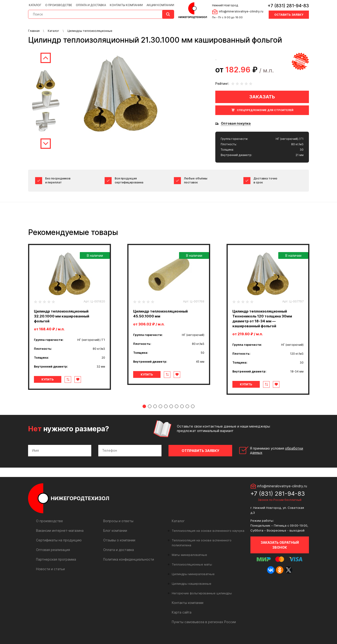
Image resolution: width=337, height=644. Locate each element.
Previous (46, 58)
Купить (48, 379)
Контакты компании (126, 5)
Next (46, 144)
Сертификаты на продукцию (59, 540)
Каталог (35, 5)
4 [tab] (160, 406)
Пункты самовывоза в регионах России (204, 622)
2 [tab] (150, 406)
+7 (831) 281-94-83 (288, 6)
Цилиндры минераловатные (193, 574)
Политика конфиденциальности (129, 559)
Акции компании (160, 5)
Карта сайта (182, 612)
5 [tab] (166, 406)
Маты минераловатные (189, 555)
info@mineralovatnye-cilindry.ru (241, 11)
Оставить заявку (289, 15)
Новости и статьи (50, 569)
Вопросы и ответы (118, 521)
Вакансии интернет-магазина (60, 530)
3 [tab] (155, 406)
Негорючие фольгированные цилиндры (202, 593)
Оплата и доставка (91, 5)
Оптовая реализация (53, 550)
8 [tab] (182, 406)
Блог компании (115, 530)
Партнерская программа (56, 559)
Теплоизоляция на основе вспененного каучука (208, 531)
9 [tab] (187, 406)
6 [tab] (171, 406)
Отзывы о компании (119, 540)
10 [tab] (193, 406)
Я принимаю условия (277, 450)
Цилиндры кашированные (192, 584)
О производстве (59, 5)
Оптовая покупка (236, 123)
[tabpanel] (70, 317)
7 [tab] (177, 406)
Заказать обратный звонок (280, 545)
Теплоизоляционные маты (192, 564)
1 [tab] (144, 406)
